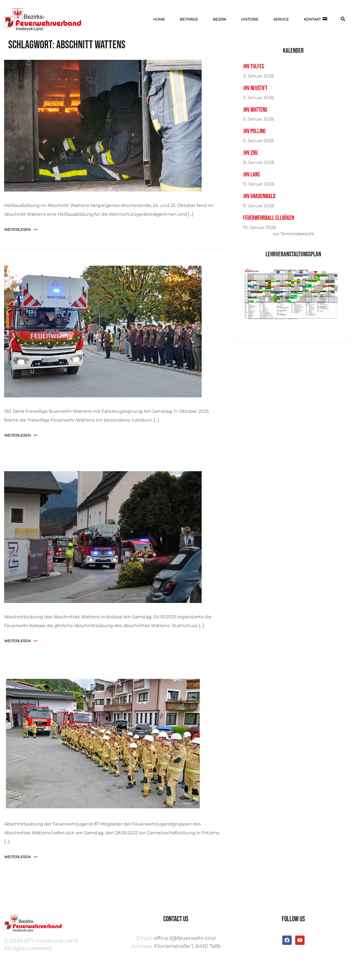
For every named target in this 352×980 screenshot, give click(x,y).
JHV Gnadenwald (259, 196)
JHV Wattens (255, 110)
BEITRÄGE (189, 19)
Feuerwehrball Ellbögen (269, 218)
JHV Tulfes (254, 67)
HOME (159, 19)
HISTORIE (250, 19)
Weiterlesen (21, 229)
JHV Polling (254, 131)
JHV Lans (251, 175)
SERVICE (281, 19)
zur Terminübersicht (293, 234)
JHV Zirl (251, 153)
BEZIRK (220, 19)
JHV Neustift (255, 88)
